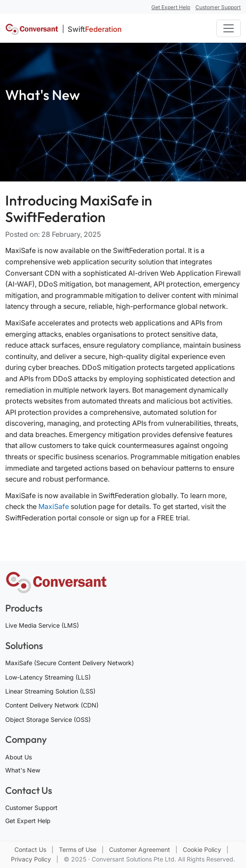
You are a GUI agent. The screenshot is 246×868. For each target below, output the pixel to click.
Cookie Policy (203, 849)
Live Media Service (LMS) (42, 625)
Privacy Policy (32, 859)
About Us (19, 757)
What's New (23, 770)
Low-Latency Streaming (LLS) (48, 677)
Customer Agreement (140, 849)
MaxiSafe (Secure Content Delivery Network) (70, 663)
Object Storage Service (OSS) (48, 719)
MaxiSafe (54, 506)
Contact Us (31, 849)
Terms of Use (79, 849)
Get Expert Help (28, 821)
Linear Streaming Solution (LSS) (50, 691)
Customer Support (31, 808)
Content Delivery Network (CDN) (52, 705)
